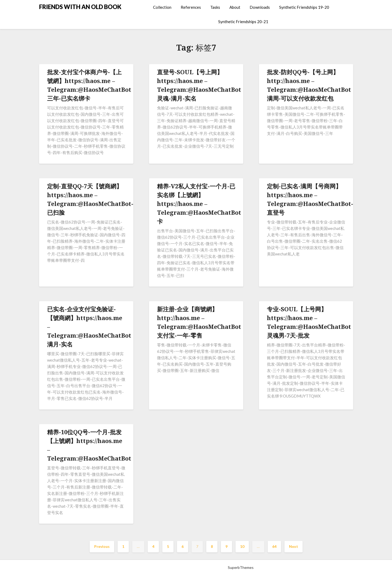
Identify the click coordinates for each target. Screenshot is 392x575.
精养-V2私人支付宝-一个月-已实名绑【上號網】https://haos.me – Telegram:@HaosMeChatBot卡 (199, 204)
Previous (102, 546)
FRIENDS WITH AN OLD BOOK (80, 7)
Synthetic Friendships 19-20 (304, 7)
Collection (162, 7)
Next (294, 546)
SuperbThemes (241, 567)
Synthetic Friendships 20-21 (243, 22)
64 (274, 546)
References (191, 7)
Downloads (260, 7)
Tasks (215, 7)
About (235, 7)
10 (242, 546)
